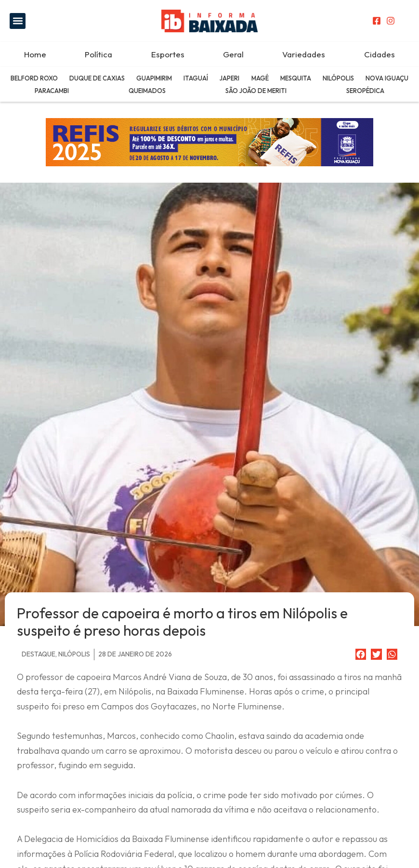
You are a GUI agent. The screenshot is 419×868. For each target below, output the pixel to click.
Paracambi (52, 91)
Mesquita (296, 78)
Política (98, 54)
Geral (233, 54)
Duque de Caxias (97, 78)
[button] (18, 21)
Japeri (229, 78)
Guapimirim (154, 78)
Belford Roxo (34, 78)
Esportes (168, 54)
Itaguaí (196, 78)
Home (35, 54)
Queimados (147, 91)
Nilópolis (338, 78)
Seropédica (365, 91)
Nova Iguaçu (387, 78)
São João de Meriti (256, 91)
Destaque (39, 654)
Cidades (380, 54)
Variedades (304, 54)
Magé (260, 78)
